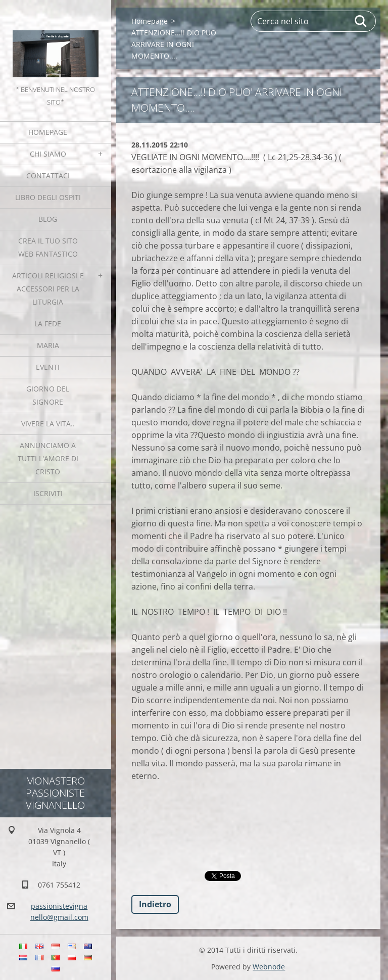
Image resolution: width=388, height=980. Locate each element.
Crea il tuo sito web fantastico (48, 247)
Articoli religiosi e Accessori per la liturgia (48, 289)
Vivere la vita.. (48, 424)
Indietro (155, 904)
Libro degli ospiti (48, 197)
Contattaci (48, 176)
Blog (48, 219)
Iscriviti (48, 493)
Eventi (48, 367)
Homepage (48, 132)
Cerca (361, 21)
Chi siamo (48, 154)
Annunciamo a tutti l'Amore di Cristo (48, 458)
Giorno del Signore (48, 395)
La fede (48, 324)
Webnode (269, 967)
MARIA (48, 345)
